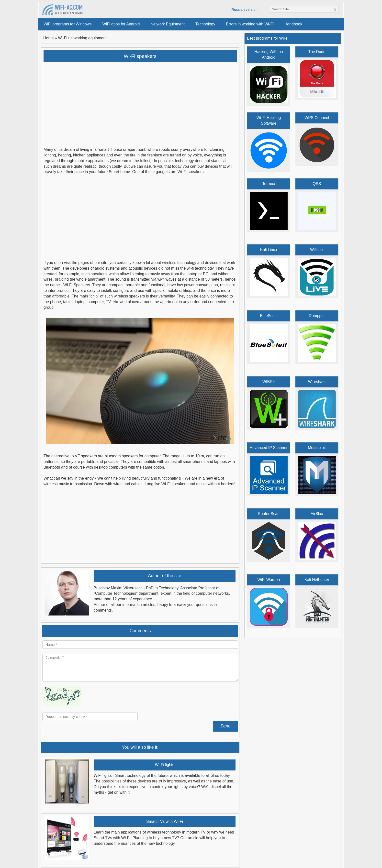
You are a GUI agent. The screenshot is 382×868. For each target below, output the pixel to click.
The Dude (317, 52)
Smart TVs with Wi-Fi (165, 821)
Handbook (293, 24)
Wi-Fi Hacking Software (269, 121)
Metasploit (317, 448)
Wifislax (317, 250)
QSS (317, 184)
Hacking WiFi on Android (269, 55)
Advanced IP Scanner (269, 448)
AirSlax (317, 514)
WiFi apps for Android (121, 24)
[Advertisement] (140, 101)
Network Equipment (168, 24)
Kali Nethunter (317, 580)
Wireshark (317, 382)
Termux (269, 184)
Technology (205, 24)
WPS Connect (317, 118)
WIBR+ (269, 382)
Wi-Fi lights (164, 765)
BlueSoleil (269, 316)
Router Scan (269, 514)
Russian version (244, 9)
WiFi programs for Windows (67, 24)
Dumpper (317, 316)
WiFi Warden (269, 580)
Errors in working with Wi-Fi (250, 24)
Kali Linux (269, 250)
